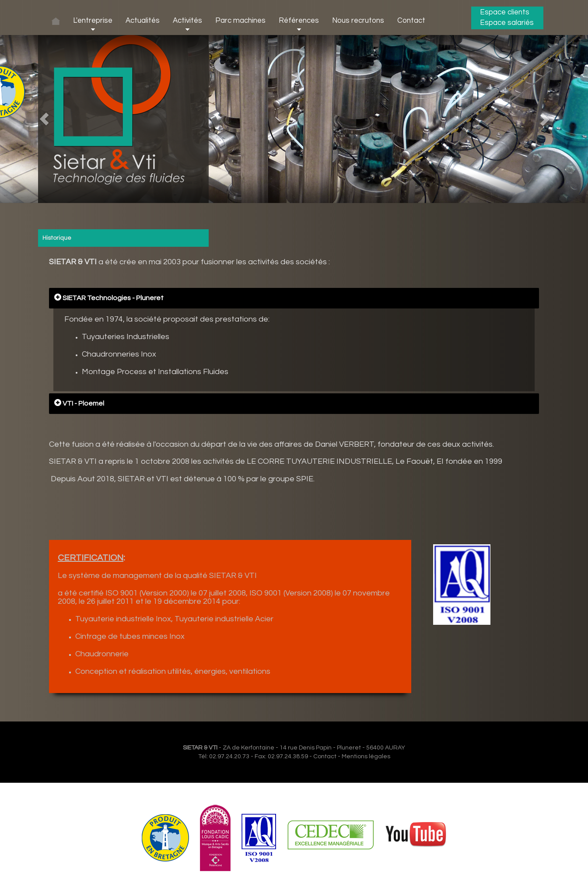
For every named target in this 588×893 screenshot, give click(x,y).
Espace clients (505, 12)
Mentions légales (366, 756)
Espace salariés (507, 23)
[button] (44, 119)
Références (299, 21)
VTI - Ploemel (79, 403)
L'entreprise (93, 21)
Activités (187, 21)
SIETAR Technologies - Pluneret (109, 298)
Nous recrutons (358, 21)
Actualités (143, 21)
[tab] (294, 298)
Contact (411, 21)
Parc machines (240, 21)
